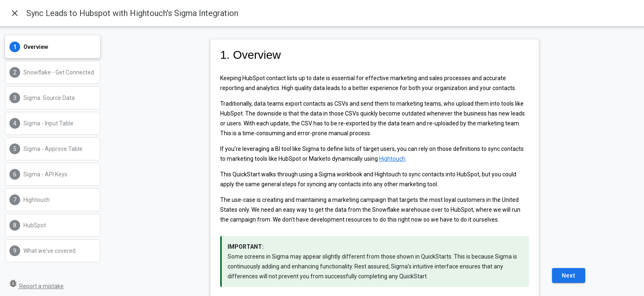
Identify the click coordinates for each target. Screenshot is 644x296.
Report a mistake (36, 286)
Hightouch (392, 159)
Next (569, 275)
